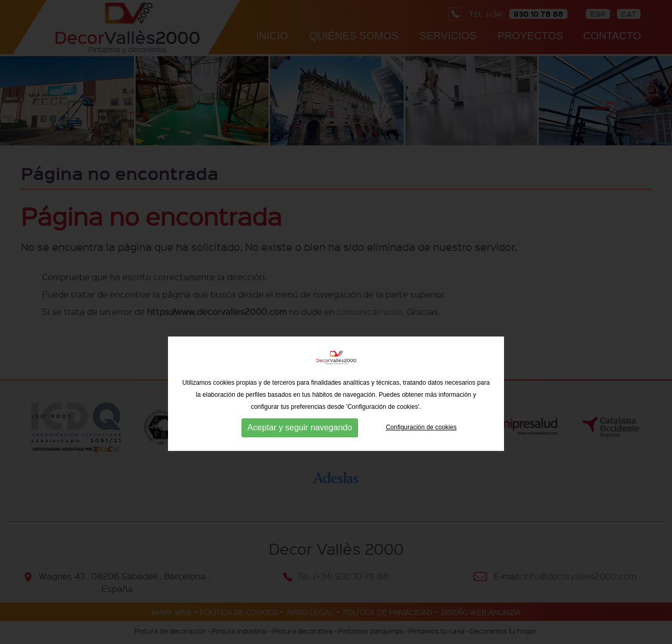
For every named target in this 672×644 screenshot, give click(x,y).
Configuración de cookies (421, 450)
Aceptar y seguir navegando (300, 450)
